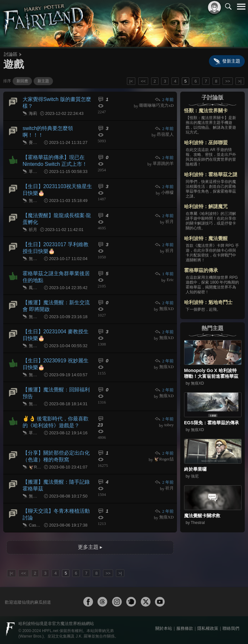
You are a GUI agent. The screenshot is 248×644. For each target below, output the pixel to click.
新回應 (22, 81)
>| (240, 81)
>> (227, 81)
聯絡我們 (231, 628)
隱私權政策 (208, 628)
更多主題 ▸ (90, 547)
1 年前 (164, 274)
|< (131, 81)
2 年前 (164, 100)
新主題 (43, 81)
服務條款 (185, 628)
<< (143, 81)
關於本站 (164, 628)
